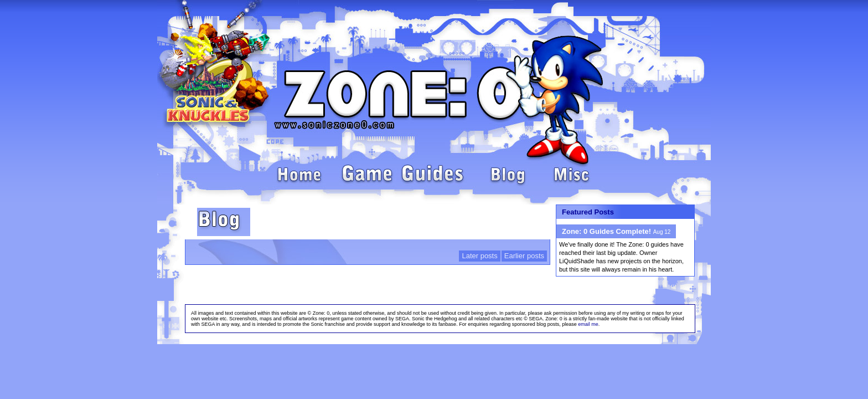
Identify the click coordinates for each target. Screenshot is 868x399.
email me (588, 324)
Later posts (479, 256)
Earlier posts (524, 256)
